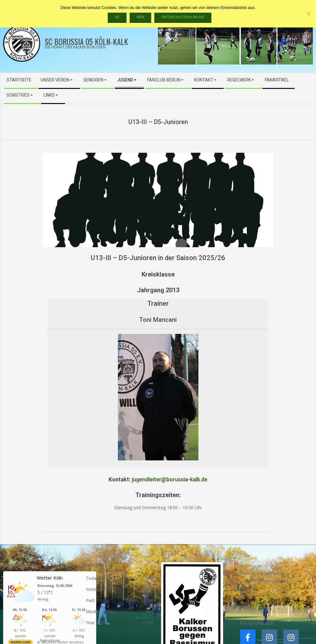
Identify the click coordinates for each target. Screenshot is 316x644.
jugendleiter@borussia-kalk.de (170, 479)
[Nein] (308, 14)
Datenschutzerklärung (183, 17)
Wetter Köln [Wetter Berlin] (50, 578)
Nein (140, 17)
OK (117, 17)
